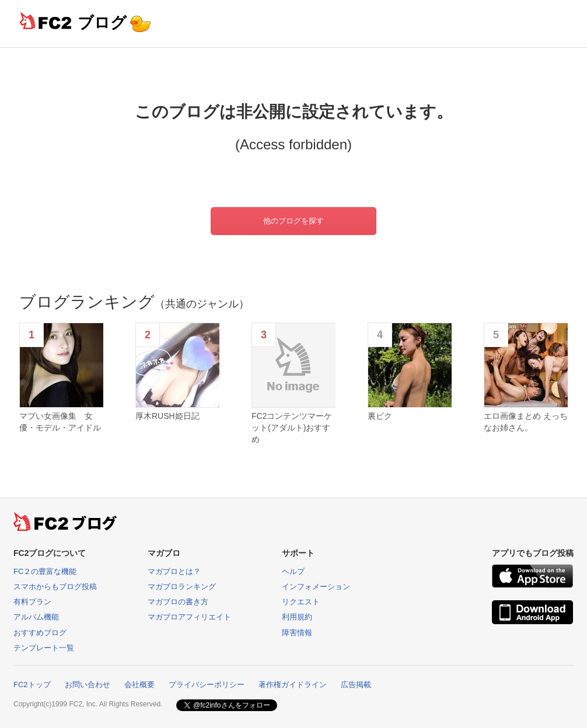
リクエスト (301, 602)
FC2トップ (32, 685)
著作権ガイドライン (293, 685)
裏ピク (380, 416)
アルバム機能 (36, 617)
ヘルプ (293, 571)
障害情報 (297, 633)
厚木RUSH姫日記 (167, 416)
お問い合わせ (88, 685)
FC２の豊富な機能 (45, 571)
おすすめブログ (40, 633)
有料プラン (32, 602)
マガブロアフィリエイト (189, 617)
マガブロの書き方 (178, 602)
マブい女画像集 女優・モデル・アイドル (60, 422)
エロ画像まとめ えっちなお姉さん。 (526, 422)
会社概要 (139, 685)
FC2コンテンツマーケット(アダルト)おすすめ (292, 427)
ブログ (102, 22)
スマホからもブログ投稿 (55, 587)
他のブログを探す (293, 221)
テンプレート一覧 (44, 648)
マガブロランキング (182, 587)
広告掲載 (356, 685)
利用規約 (297, 617)
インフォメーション (316, 587)
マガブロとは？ (174, 571)
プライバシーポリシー (207, 685)
